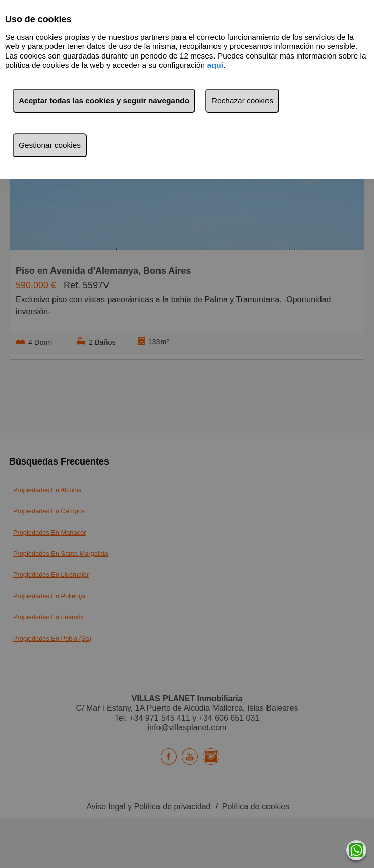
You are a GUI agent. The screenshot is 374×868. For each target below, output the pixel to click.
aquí (215, 65)
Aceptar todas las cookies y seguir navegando (104, 101)
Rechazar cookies (242, 101)
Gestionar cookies (50, 145)
